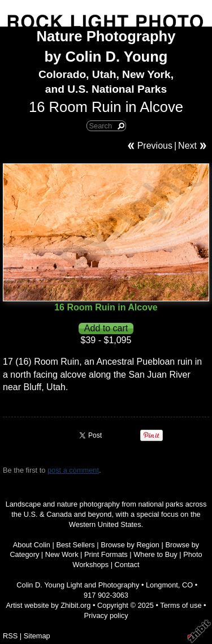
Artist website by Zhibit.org (48, 605)
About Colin (32, 545)
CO (187, 585)
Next (187, 146)
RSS (10, 636)
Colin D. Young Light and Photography (78, 585)
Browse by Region (130, 545)
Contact (127, 565)
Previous (155, 146)
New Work (62, 554)
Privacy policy (106, 615)
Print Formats (106, 554)
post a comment (73, 470)
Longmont (162, 585)
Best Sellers (75, 545)
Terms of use (181, 605)
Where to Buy (155, 554)
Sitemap (37, 636)
